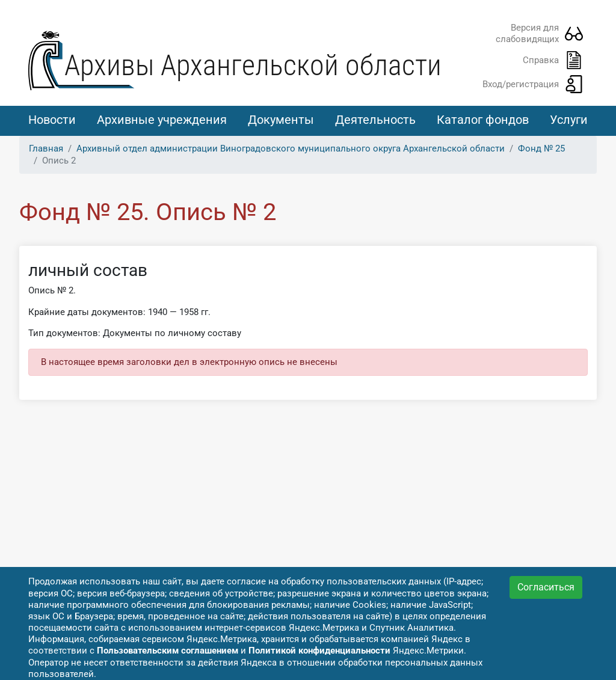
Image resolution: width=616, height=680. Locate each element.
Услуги (569, 120)
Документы (281, 120)
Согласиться (546, 587)
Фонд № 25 (541, 149)
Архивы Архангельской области (253, 65)
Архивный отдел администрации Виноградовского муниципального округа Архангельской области (291, 149)
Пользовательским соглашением (168, 651)
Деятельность (375, 120)
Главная (46, 149)
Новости (52, 120)
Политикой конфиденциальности (319, 651)
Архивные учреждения (162, 120)
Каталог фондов (483, 120)
